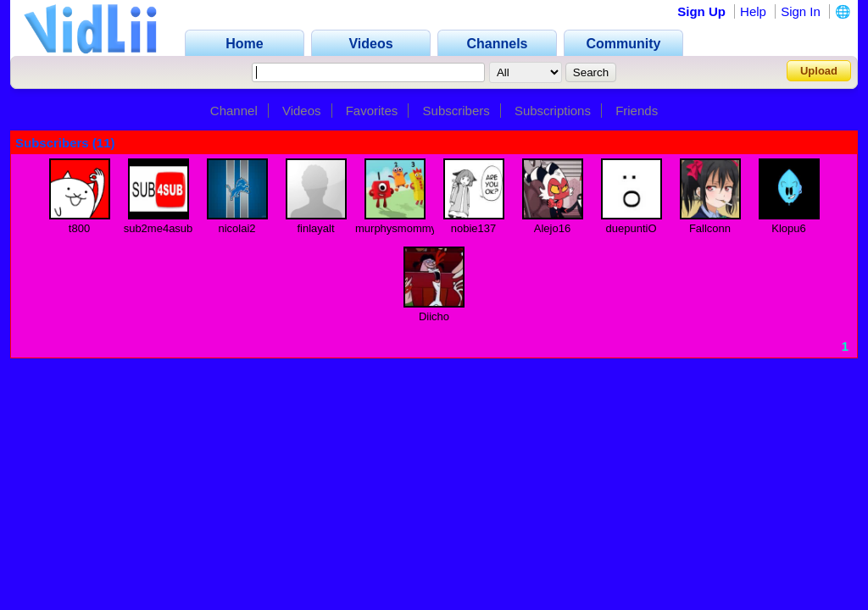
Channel (234, 111)
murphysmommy (396, 228)
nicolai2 (236, 228)
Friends (637, 111)
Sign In (801, 11)
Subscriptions (553, 111)
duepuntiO (632, 228)
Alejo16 (552, 228)
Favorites (372, 111)
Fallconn (710, 228)
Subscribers (456, 111)
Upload (819, 71)
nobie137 (474, 228)
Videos (302, 111)
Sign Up (701, 11)
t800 (79, 228)
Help (753, 11)
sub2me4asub (159, 228)
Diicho (434, 316)
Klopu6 (788, 228)
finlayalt (315, 228)
